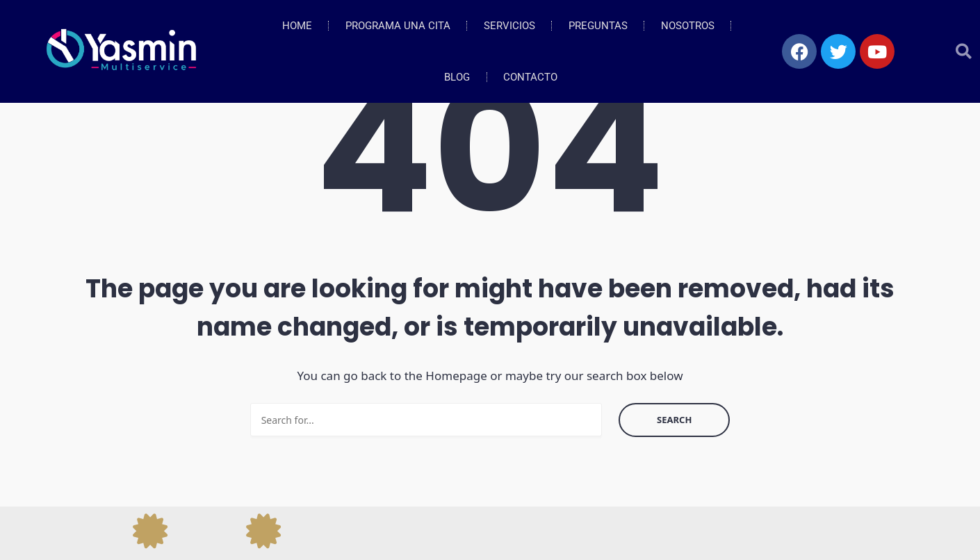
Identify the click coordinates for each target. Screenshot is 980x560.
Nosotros (688, 26)
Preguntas (598, 26)
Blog (457, 77)
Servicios (509, 26)
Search (674, 420)
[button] (964, 52)
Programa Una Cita (398, 26)
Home (297, 26)
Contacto (530, 77)
